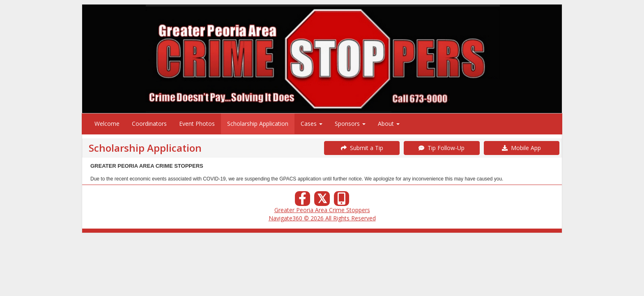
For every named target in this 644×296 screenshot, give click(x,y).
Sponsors (350, 124)
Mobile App (521, 148)
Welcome (107, 124)
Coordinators (149, 124)
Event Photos (197, 124)
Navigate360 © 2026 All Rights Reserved (322, 218)
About (389, 124)
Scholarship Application (258, 124)
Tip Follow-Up (442, 148)
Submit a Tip (362, 148)
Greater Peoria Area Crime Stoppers (322, 210)
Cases (312, 124)
